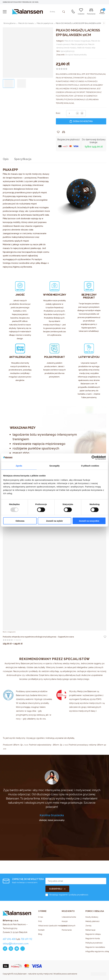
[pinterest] (17, 949)
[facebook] (5, 949)
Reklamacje (90, 930)
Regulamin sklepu (93, 934)
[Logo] (27, 12)
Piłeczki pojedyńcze (45, 23)
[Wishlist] (81, 12)
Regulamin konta (93, 938)
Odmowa (20, 521)
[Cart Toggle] (102, 12)
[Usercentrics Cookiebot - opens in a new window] (94, 458)
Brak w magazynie (9, 632)
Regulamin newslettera (95, 947)
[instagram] (11, 949)
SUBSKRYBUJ (56, 889)
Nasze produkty (80, 55)
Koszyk (65, 921)
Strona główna (9, 23)
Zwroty (88, 926)
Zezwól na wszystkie (89, 521)
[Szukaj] (57, 12)
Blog (40, 934)
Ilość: (58, 113)
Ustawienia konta (69, 917)
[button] (5, 12)
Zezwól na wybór (55, 521)
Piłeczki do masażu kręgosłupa (77, 41)
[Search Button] (64, 12)
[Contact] (73, 12)
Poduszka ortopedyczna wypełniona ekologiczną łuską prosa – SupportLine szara (38, 637)
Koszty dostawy (92, 917)
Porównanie (67, 930)
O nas (41, 917)
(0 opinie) (17, 640)
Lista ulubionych (69, 926)
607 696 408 (9, 939)
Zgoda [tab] (19, 466)
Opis (6, 159)
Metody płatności (92, 921)
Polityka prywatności (94, 943)
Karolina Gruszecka (52, 815)
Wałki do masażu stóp (86, 48)
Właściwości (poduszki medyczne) (49, 926)
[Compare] (91, 12)
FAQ (40, 921)
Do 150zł (69, 55)
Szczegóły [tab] (54, 466)
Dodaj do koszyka (83, 121)
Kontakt (41, 930)
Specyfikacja (23, 159)
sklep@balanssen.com (16, 944)
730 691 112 (26, 939)
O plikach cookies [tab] (90, 466)
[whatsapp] (23, 949)
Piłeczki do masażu (26, 23)
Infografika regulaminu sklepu (96, 951)
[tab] (9, 159)
